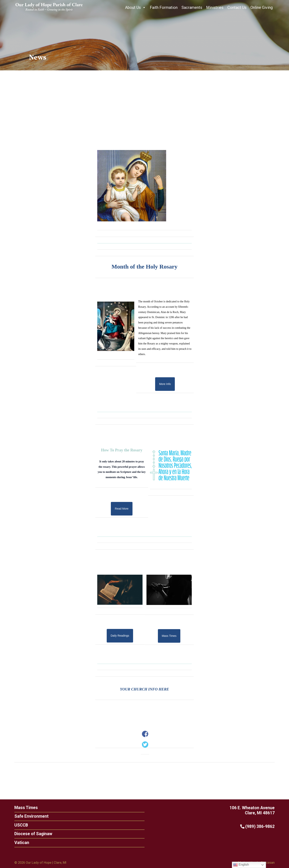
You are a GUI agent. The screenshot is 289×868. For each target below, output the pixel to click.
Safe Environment (31, 816)
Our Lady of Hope (39, 862)
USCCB (20, 825)
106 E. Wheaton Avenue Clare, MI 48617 (253, 810)
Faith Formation (164, 7)
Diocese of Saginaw (32, 834)
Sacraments (192, 7)
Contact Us (237, 7)
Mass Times (25, 808)
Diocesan (268, 862)
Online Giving (262, 7)
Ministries (215, 7)
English (241, 865)
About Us (135, 7)
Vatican (21, 843)
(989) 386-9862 (258, 826)
